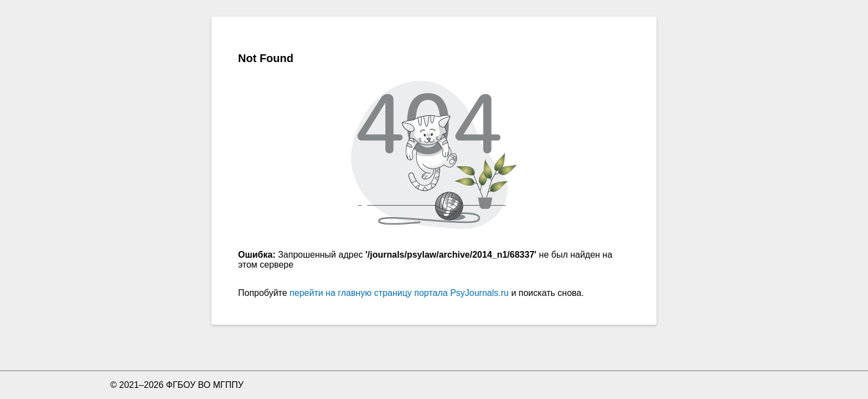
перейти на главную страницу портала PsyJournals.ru (399, 293)
